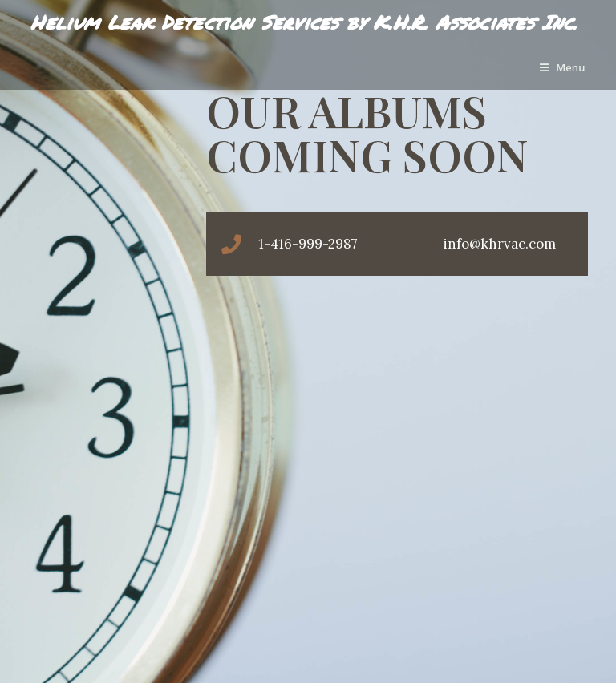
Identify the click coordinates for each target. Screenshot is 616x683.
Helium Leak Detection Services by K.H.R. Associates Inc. (304, 22)
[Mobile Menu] (563, 67)
